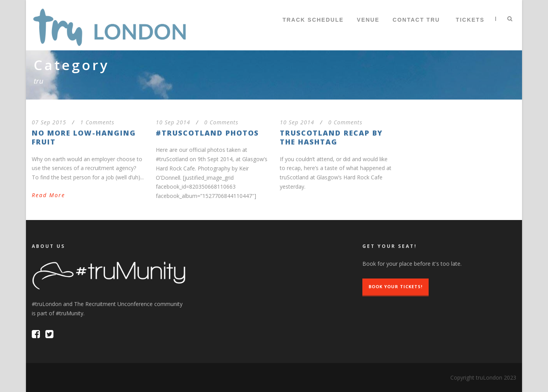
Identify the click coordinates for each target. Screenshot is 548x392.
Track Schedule (313, 20)
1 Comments (97, 122)
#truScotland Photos (207, 133)
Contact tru (416, 20)
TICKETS (470, 20)
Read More (48, 195)
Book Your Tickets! (395, 286)
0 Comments (221, 122)
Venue (368, 20)
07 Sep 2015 (49, 122)
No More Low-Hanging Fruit (84, 137)
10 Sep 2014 (173, 122)
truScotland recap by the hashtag (331, 137)
